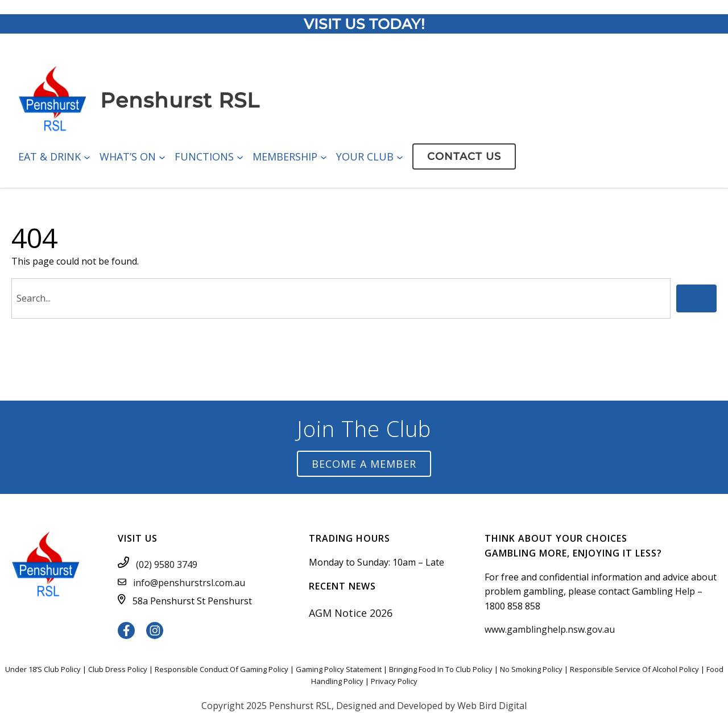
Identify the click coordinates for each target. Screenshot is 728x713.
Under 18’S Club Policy (43, 669)
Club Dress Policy (118, 669)
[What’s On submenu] (162, 156)
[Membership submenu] (324, 156)
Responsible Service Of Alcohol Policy (634, 669)
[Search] (696, 298)
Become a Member (364, 464)
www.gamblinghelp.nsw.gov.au (550, 629)
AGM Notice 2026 (351, 613)
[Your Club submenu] (400, 156)
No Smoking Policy (531, 669)
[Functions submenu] (240, 156)
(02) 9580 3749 (167, 564)
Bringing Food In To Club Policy (441, 669)
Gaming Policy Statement (339, 669)
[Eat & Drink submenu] (87, 156)
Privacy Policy (394, 681)
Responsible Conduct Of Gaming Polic (220, 669)
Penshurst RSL (180, 100)
